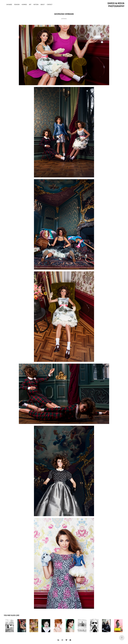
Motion (36, 4)
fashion (17, 4)
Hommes (24, 4)
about (43, 4)
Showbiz (9, 4)
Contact (50, 4)
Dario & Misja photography (116, 4)
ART (30, 4)
